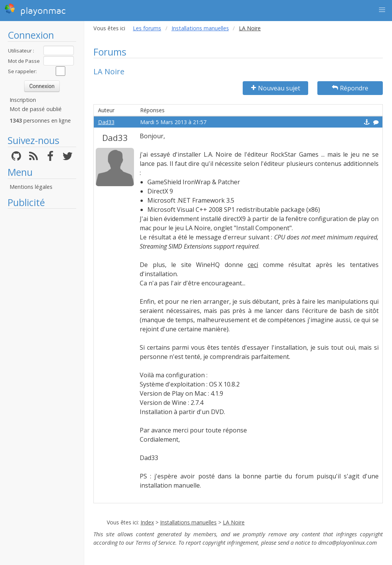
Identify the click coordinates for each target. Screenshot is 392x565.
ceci (253, 265)
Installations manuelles (200, 28)
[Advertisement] (42, 328)
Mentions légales (31, 187)
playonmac (35, 10)
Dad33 (106, 122)
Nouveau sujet (276, 88)
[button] (382, 10)
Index (147, 522)
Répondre (350, 88)
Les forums (147, 28)
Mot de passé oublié (36, 109)
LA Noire (234, 522)
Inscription (23, 100)
